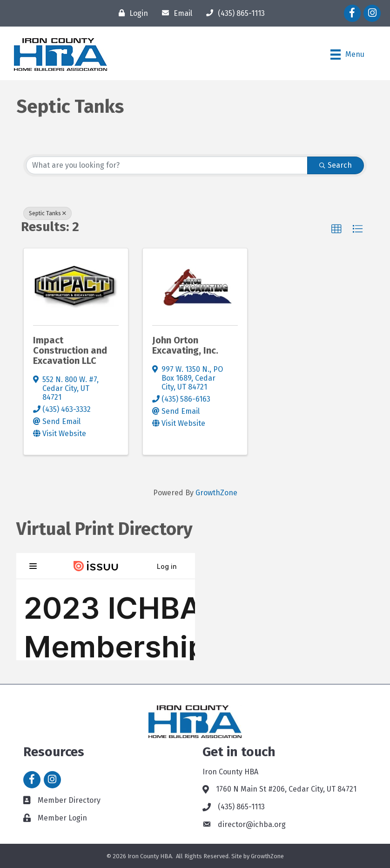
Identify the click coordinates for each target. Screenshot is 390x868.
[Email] (175, 13)
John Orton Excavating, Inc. (185, 345)
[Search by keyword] (167, 165)
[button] (336, 229)
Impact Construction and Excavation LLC (70, 350)
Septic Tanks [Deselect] (47, 213)
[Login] (131, 13)
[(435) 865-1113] (233, 13)
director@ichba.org (252, 824)
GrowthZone (216, 493)
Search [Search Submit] (336, 165)
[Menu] (347, 55)
